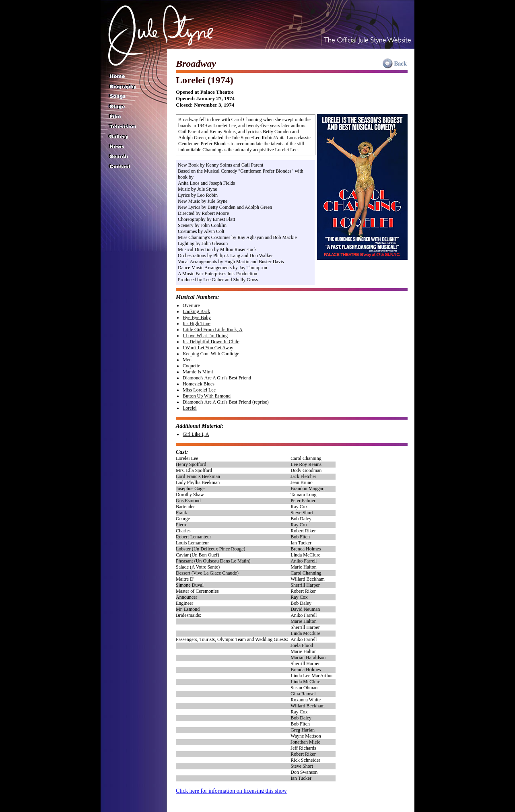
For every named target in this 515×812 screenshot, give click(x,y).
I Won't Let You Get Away (208, 348)
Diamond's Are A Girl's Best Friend (217, 378)
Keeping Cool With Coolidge (211, 354)
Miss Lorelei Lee (199, 390)
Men (187, 360)
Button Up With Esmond (207, 396)
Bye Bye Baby (197, 317)
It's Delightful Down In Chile (211, 342)
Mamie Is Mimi (198, 372)
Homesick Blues (199, 384)
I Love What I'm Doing (205, 336)
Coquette (191, 366)
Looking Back (196, 311)
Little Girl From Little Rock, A (213, 330)
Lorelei (190, 408)
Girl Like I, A (196, 434)
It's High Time (197, 324)
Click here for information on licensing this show (231, 791)
